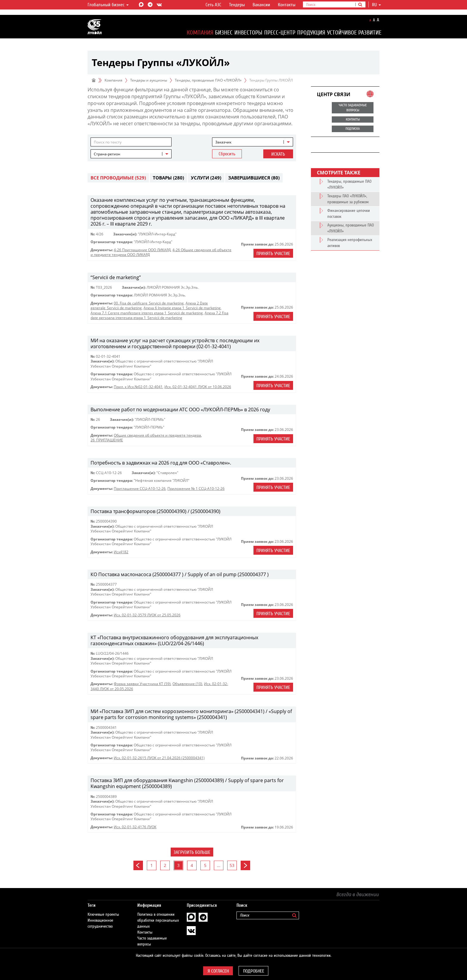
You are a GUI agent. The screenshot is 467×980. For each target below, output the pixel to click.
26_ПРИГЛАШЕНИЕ (107, 440)
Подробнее (254, 971)
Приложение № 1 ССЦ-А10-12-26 (196, 489)
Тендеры (237, 5)
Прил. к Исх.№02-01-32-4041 (138, 387)
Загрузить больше (192, 852)
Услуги (206, 178)
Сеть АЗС (213, 5)
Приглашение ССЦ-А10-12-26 (140, 489)
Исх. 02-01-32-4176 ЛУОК (135, 827)
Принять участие (273, 254)
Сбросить (227, 154)
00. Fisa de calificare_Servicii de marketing (149, 303)
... (219, 865)
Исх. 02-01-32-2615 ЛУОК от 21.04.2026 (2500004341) (159, 758)
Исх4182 (121, 552)
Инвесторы (248, 33)
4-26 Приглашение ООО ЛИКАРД (142, 250)
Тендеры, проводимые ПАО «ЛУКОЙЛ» (208, 80)
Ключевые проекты (103, 909)
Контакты (287, 5)
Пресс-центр (280, 33)
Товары (168, 178)
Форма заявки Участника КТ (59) (142, 684)
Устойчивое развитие (354, 33)
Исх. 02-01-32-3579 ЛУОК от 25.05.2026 (147, 615)
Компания (200, 33)
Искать (278, 154)
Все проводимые (118, 178)
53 (232, 865)
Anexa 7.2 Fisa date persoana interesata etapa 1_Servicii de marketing (159, 315)
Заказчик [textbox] (223, 142)
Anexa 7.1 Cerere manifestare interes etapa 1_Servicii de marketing (147, 313)
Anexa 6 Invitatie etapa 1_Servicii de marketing (182, 308)
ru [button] (376, 5)
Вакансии (261, 5)
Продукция (311, 33)
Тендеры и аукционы (149, 80)
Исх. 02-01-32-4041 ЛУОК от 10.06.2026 (198, 387)
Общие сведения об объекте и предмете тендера (157, 435)
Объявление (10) (187, 684)
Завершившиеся (254, 178)
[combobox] (253, 142)
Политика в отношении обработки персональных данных (158, 915)
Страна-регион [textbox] (107, 154)
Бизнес (224, 33)
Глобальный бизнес (108, 5)
